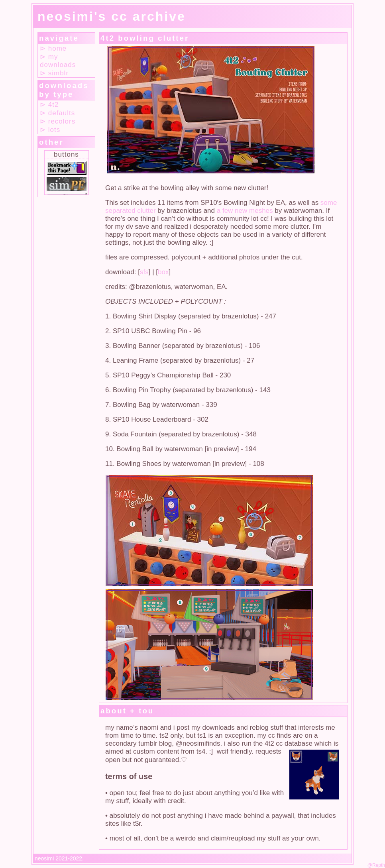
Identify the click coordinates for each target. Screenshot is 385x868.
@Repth (376, 865)
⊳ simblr (54, 73)
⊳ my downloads (58, 61)
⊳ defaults (57, 113)
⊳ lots (50, 130)
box (163, 272)
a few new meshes (245, 211)
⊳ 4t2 (49, 105)
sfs (144, 272)
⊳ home (53, 48)
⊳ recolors (58, 121)
